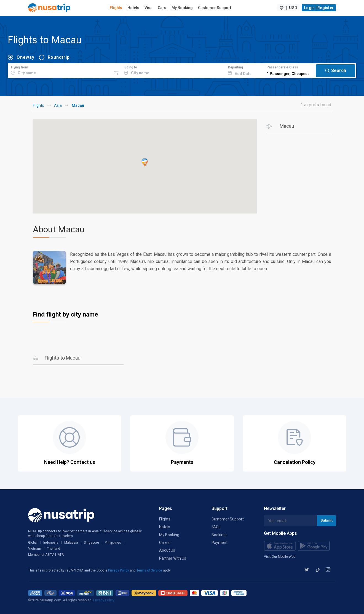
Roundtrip (59, 57)
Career (165, 543)
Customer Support (215, 8)
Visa (148, 8)
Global (33, 543)
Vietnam (35, 549)
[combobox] (60, 70)
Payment (220, 543)
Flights (116, 8)
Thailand (53, 549)
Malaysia (71, 543)
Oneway (26, 57)
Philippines (113, 543)
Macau (287, 126)
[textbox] (60, 70)
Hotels (133, 8)
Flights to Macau (63, 358)
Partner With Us (173, 558)
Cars (162, 8)
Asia (58, 105)
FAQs (216, 527)
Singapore (91, 543)
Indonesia (51, 543)
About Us (167, 550)
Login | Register (319, 8)
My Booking (182, 8)
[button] (145, 162)
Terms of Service (150, 570)
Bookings (220, 535)
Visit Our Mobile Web (280, 557)
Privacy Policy (119, 570)
